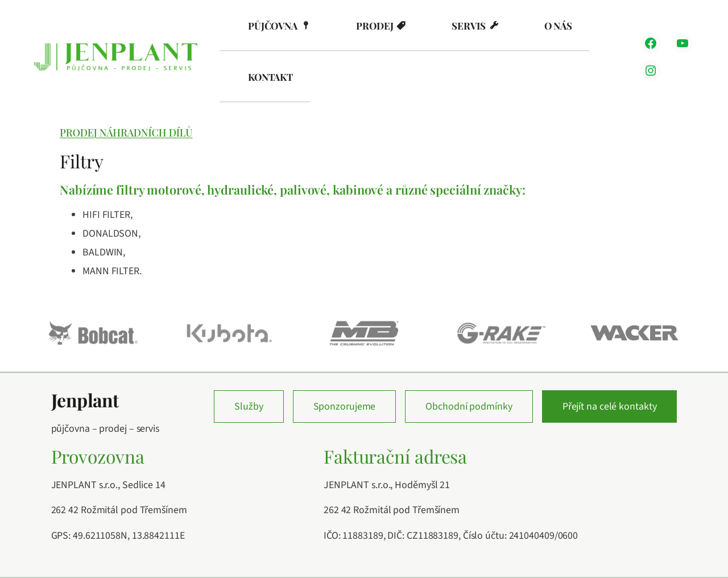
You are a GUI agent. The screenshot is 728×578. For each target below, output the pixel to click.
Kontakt (270, 77)
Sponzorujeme (345, 406)
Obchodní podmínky (469, 406)
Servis (468, 26)
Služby (249, 406)
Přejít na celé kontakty (610, 406)
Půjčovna (273, 26)
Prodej (375, 26)
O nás (559, 26)
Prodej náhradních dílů (126, 132)
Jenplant (85, 400)
